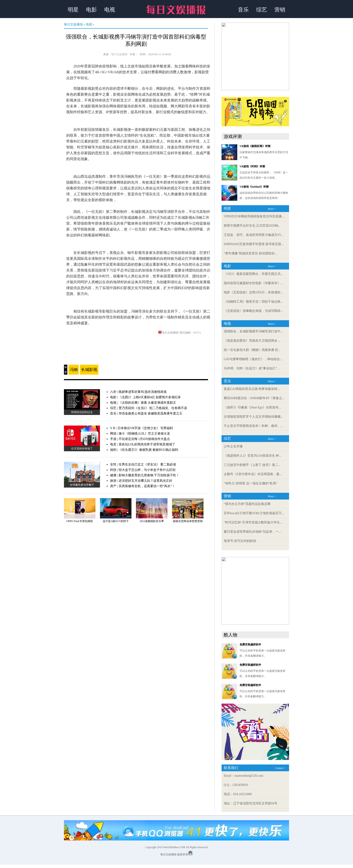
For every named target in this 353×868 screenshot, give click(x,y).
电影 (91, 10)
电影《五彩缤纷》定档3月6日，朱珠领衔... (253, 292)
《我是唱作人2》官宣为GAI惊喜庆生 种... (253, 456)
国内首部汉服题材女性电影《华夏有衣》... (253, 283)
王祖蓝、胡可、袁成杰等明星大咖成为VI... (253, 235)
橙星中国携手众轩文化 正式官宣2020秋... (252, 226)
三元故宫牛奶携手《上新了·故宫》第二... (252, 465)
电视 (110, 10)
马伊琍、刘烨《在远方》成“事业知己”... (252, 368)
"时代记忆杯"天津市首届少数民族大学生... (253, 522)
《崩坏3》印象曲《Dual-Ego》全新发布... (252, 407)
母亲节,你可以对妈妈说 (240, 541)
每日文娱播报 (73, 24)
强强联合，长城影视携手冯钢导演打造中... (253, 331)
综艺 (262, 10)
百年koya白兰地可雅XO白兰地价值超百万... (254, 513)
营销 (280, 10)
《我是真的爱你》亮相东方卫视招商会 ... (252, 341)
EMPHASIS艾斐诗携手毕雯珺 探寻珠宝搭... (254, 244)
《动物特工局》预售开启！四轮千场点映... (253, 302)
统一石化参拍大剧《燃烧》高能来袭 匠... (252, 350)
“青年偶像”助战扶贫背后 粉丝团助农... (250, 253)
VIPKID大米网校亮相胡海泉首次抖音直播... (254, 216)
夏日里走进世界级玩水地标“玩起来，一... (252, 532)
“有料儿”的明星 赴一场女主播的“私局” (251, 483)
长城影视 (89, 370)
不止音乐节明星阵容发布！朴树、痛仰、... (253, 426)
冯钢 (74, 370)
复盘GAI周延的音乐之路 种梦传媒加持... (252, 389)
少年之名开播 (233, 446)
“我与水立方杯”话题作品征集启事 (247, 504)
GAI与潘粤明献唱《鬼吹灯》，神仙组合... (253, 359)
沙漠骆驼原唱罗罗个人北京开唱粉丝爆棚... (253, 417)
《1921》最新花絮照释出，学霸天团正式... (253, 274)
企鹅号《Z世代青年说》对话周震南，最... (253, 474)
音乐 (243, 10)
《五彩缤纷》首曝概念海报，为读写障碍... (253, 311)
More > (272, 209)
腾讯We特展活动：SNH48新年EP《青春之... (254, 398)
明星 (73, 10)
